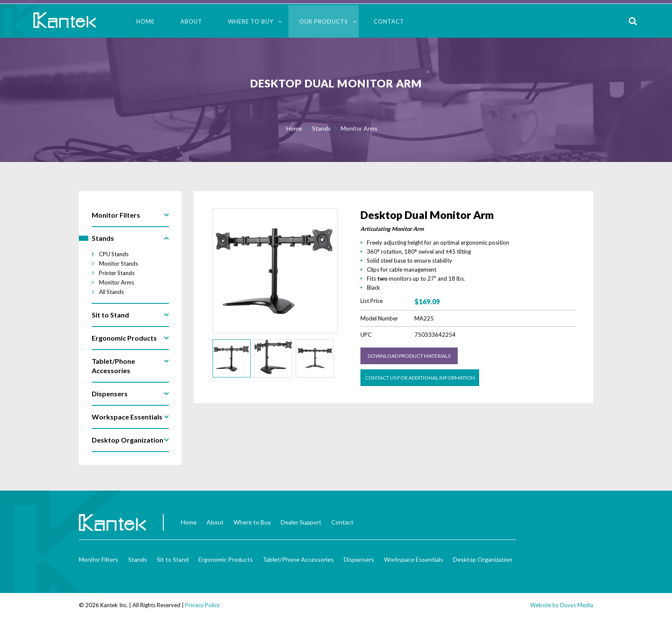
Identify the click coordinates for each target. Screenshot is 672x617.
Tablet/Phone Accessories (298, 559)
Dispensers (359, 559)
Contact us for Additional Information (420, 378)
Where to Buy (251, 21)
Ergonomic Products (226, 559)
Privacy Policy (202, 605)
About (191, 21)
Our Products (324, 21)
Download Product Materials (409, 356)
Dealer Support (301, 522)
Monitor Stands (118, 264)
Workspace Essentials (414, 559)
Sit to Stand (173, 559)
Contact (389, 21)
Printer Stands (117, 273)
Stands (321, 128)
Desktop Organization (483, 559)
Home (145, 21)
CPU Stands (114, 254)
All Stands (111, 292)
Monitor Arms (359, 128)
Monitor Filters (99, 559)
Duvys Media (577, 605)
